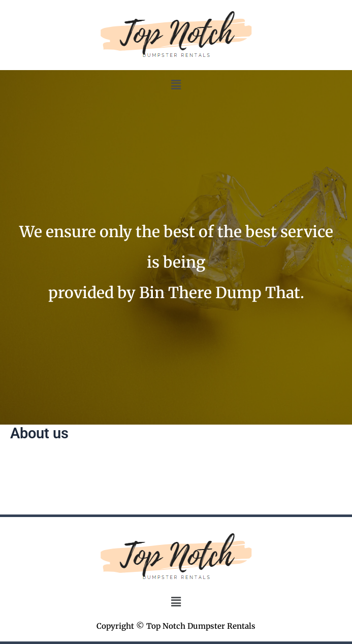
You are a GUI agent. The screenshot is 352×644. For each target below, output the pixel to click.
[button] (176, 85)
